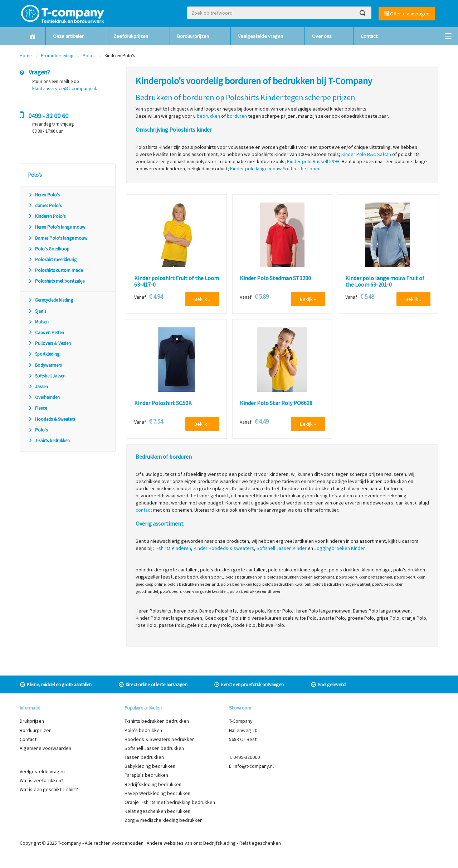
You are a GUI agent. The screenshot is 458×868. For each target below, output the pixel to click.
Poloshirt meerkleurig (52, 260)
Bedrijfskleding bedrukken (153, 784)
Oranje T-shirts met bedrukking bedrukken (170, 802)
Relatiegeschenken (260, 843)
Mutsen (38, 322)
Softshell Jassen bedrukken (154, 748)
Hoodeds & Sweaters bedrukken (160, 739)
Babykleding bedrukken (150, 766)
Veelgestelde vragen (260, 36)
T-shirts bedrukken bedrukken (157, 721)
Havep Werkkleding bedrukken (157, 793)
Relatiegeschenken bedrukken (157, 811)
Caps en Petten (46, 333)
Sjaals (37, 311)
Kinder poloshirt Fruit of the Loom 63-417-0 (177, 281)
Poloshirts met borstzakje (56, 281)
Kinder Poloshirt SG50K (163, 403)
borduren (237, 116)
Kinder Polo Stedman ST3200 (275, 278)
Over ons (322, 36)
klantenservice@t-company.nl (64, 88)
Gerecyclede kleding (50, 300)
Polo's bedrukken (143, 730)
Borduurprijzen (193, 36)
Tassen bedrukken (144, 757)
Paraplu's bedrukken (146, 775)
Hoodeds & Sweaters (51, 419)
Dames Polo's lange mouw (58, 238)
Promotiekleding (57, 56)
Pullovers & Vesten (49, 343)
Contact (369, 36)
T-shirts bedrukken (49, 441)
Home (26, 56)
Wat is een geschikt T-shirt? (49, 789)
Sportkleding (44, 354)
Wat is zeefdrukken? (42, 780)
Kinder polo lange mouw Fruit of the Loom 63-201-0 (385, 281)
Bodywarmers (45, 365)
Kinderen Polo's (47, 216)
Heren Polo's (44, 195)
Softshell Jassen (47, 376)
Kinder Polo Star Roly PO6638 (276, 403)
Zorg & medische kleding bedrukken (164, 820)
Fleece (37, 408)
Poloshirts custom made (55, 270)
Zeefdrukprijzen (131, 36)
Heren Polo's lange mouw (57, 227)
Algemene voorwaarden (45, 748)
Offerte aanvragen (407, 14)
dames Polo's (45, 206)
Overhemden (44, 397)
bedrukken (208, 116)
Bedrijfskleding (220, 843)
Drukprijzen (32, 721)
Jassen (38, 387)
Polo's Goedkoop (49, 249)
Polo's (89, 56)
